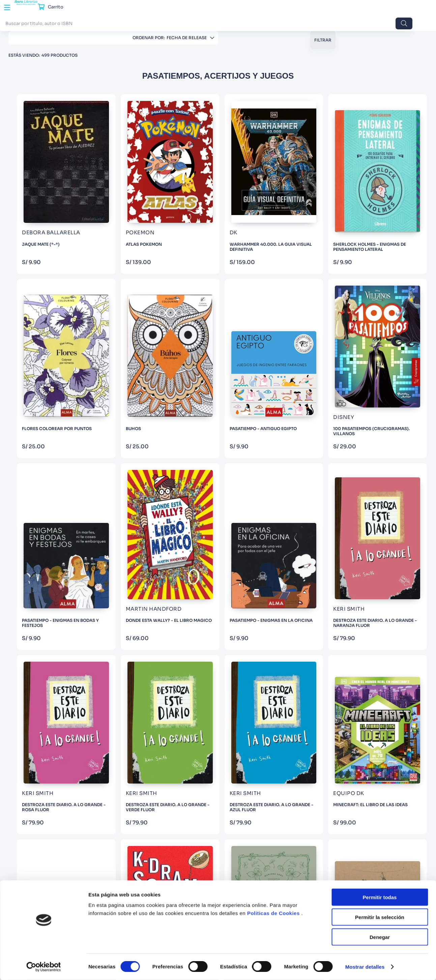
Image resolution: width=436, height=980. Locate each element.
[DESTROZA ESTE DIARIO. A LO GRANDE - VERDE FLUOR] (334, 417)
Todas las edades (44, 424)
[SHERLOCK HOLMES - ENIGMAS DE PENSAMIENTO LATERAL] (334, 158)
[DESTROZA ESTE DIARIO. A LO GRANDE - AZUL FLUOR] (398, 417)
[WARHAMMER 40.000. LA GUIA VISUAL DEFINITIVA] (270, 158)
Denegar (380, 937)
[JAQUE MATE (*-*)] (142, 158)
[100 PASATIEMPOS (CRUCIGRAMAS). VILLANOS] (270, 288)
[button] (56, 256)
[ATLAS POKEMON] (206, 158)
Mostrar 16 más (56, 236)
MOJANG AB (40, 301)
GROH (33, 143)
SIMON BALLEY (42, 369)
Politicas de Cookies (273, 913)
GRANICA (37, 211)
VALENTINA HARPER (48, 324)
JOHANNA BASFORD (49, 312)
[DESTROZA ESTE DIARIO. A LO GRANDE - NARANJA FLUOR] (206, 417)
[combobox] (182, 13)
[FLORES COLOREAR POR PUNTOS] (398, 158)
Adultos (35, 412)
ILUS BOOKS (40, 131)
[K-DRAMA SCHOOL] (270, 544)
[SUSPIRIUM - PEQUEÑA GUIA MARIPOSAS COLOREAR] (398, 544)
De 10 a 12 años (42, 435)
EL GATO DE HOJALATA (51, 223)
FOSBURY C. (39, 289)
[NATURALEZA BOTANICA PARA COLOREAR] (334, 544)
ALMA (33, 120)
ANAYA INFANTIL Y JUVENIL (56, 177)
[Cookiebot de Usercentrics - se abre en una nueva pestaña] (44, 967)
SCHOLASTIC (41, 189)
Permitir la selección (380, 917)
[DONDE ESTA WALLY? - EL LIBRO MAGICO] (398, 288)
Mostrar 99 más (56, 383)
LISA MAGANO (42, 335)
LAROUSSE (38, 166)
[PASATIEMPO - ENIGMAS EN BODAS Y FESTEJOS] (334, 288)
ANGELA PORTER (44, 358)
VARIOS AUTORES (45, 266)
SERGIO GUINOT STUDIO (52, 278)
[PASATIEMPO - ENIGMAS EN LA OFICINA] (142, 417)
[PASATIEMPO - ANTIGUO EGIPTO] (206, 288)
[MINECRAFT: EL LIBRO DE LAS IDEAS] (142, 544)
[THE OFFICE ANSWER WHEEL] (206, 544)
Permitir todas (380, 897)
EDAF (32, 154)
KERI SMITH (39, 347)
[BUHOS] (142, 288)
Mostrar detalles (365, 967)
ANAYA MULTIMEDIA (48, 200)
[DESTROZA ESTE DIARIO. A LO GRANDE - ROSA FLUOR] (270, 417)
